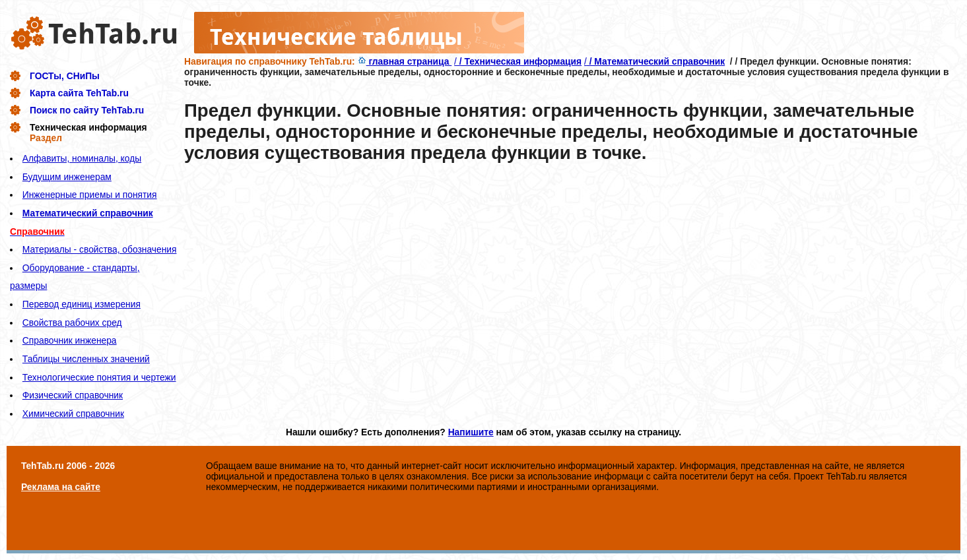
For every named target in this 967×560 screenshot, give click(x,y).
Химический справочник (73, 414)
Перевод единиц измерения (82, 304)
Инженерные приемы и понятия (90, 195)
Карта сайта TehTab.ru (79, 93)
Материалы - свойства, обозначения (100, 249)
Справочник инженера (70, 340)
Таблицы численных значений (86, 359)
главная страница (405, 61)
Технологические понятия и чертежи (99, 377)
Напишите (471, 432)
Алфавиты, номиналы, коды (82, 158)
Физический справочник (73, 395)
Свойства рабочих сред (72, 323)
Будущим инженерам (67, 177)
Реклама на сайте (61, 487)
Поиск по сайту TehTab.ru (87, 110)
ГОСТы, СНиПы (65, 76)
